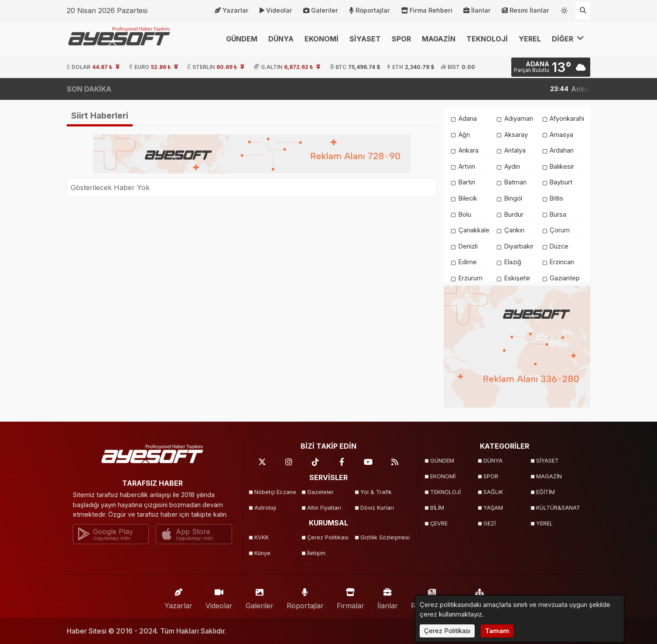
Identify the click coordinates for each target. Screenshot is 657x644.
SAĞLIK (493, 492)
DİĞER (568, 39)
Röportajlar (370, 10)
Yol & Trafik (376, 492)
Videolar (276, 10)
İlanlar (477, 10)
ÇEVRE (439, 523)
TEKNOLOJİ (487, 39)
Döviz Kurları (377, 508)
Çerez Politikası (328, 537)
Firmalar (351, 597)
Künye (262, 553)
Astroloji (265, 508)
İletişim (316, 553)
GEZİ (489, 523)
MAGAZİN (439, 39)
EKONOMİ (322, 39)
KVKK (262, 537)
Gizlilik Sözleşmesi (384, 537)
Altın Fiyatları (324, 508)
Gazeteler (320, 492)
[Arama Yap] (583, 10)
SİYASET (365, 39)
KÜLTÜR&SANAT (558, 508)
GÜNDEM (242, 39)
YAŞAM (493, 508)
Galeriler (321, 10)
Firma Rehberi (427, 10)
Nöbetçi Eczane (275, 492)
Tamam (497, 631)
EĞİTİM (546, 492)
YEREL (530, 39)
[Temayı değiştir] (565, 9)
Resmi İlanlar (525, 10)
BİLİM (437, 508)
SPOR (401, 39)
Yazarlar (232, 10)
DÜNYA (281, 39)
